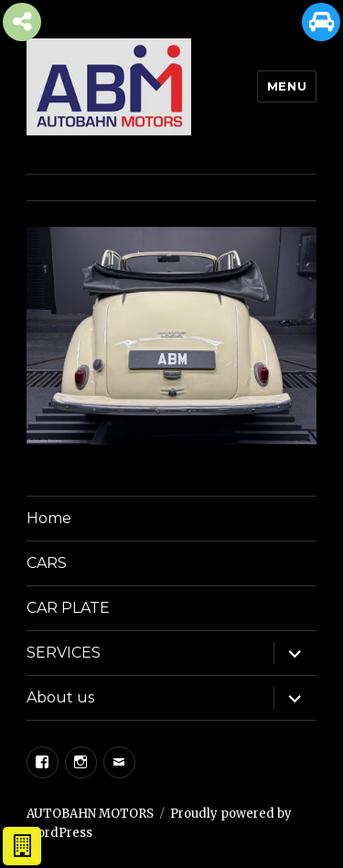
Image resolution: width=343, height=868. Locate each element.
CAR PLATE (68, 608)
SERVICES (64, 653)
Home (49, 518)
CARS (47, 563)
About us (60, 697)
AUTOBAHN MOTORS (90, 814)
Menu (287, 86)
